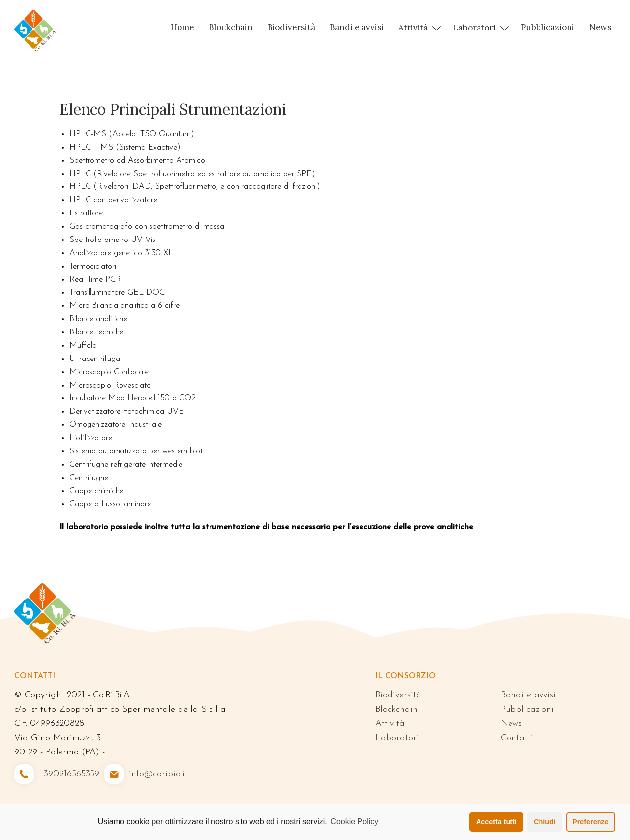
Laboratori (474, 28)
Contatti (517, 738)
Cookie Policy (354, 822)
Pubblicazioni (548, 27)
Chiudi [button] (545, 822)
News (600, 27)
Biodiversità (291, 27)
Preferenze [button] (591, 822)
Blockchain (231, 27)
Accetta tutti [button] (496, 822)
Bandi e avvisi (357, 27)
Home (182, 27)
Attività (413, 28)
